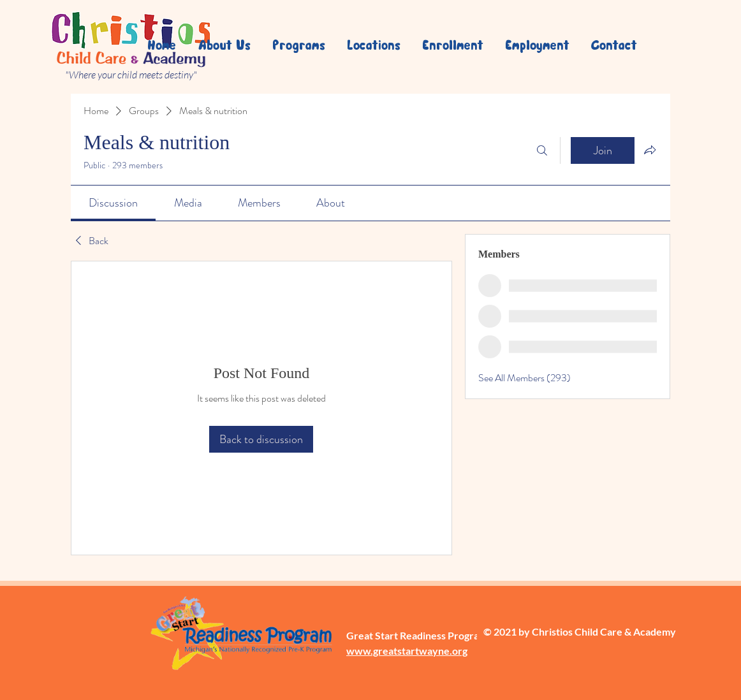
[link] (113, 203)
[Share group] (650, 150)
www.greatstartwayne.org (407, 651)
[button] (372, 45)
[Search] (542, 150)
